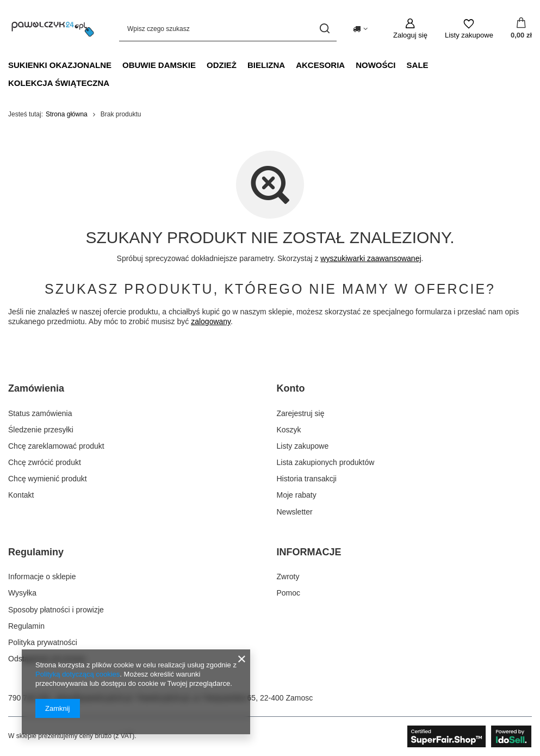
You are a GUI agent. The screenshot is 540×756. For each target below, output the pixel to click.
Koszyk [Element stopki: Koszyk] (289, 430)
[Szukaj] (324, 29)
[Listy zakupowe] (469, 29)
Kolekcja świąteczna (59, 83)
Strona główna (67, 114)
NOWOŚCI (375, 65)
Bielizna (266, 65)
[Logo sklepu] (53, 28)
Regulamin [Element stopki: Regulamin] (26, 626)
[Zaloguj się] (410, 29)
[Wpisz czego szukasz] (228, 29)
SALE (418, 65)
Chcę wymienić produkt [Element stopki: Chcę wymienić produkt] (48, 479)
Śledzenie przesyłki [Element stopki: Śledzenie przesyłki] (41, 430)
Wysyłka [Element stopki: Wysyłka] (22, 593)
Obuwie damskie (159, 65)
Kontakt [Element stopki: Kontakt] (21, 495)
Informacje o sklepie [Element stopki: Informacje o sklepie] (42, 577)
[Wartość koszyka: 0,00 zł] (521, 29)
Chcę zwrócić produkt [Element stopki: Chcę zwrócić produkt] (45, 462)
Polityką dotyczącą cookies (77, 674)
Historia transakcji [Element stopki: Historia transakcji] (307, 479)
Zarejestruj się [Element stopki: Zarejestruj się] (301, 413)
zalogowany (211, 321)
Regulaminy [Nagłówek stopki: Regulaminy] (36, 552)
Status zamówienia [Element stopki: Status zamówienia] (40, 413)
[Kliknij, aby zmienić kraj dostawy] (360, 29)
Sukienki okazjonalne (60, 65)
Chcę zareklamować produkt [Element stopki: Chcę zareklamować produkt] (56, 446)
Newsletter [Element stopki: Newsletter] (295, 512)
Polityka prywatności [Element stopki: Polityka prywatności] (43, 642)
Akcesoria (320, 65)
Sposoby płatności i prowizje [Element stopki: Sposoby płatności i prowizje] (56, 610)
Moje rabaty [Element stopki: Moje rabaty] (297, 495)
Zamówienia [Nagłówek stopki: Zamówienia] (36, 388)
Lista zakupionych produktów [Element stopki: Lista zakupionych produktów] (326, 462)
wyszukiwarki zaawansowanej (371, 258)
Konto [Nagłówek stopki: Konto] (291, 388)
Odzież (222, 65)
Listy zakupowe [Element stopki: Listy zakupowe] (303, 446)
